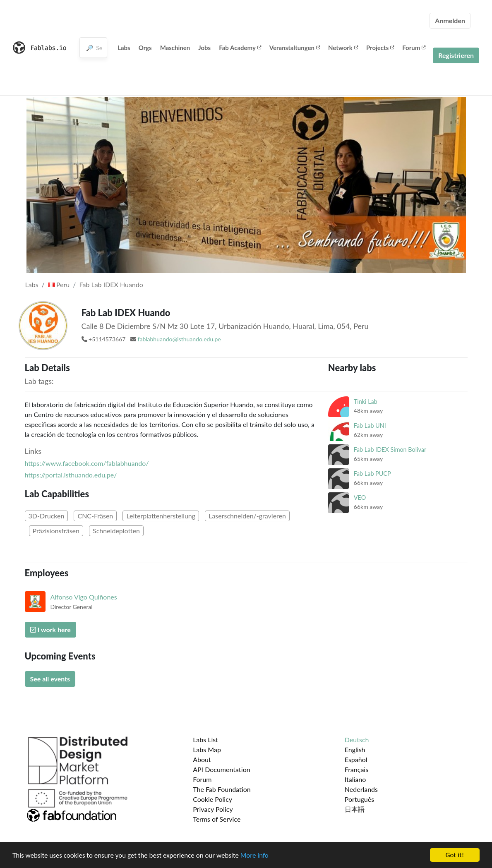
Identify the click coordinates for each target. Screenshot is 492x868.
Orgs (145, 48)
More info (254, 855)
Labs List (205, 740)
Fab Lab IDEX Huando (111, 284)
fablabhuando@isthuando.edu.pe (179, 339)
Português (359, 799)
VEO (360, 498)
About (202, 759)
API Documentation (222, 769)
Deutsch (357, 740)
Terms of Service (217, 819)
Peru (59, 284)
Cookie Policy (212, 799)
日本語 (355, 809)
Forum (414, 48)
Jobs (204, 48)
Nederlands (361, 789)
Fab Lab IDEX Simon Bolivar (390, 450)
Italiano (355, 779)
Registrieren (456, 55)
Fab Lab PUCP (372, 474)
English (355, 749)
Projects (380, 48)
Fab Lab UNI (370, 426)
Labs (124, 48)
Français (356, 769)
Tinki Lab (366, 402)
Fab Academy (240, 48)
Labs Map (207, 749)
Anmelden (450, 20)
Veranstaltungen (295, 48)
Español (356, 759)
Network (343, 48)
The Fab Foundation (222, 789)
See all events (50, 679)
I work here (50, 629)
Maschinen (175, 48)
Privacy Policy (213, 809)
